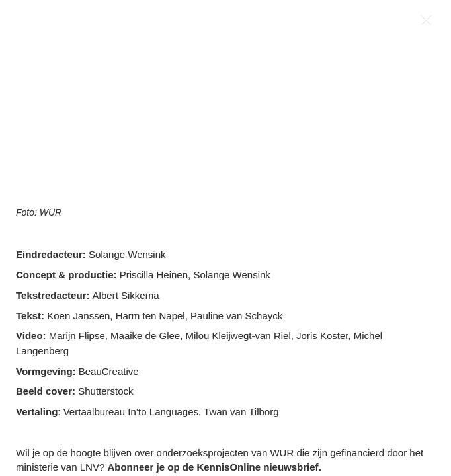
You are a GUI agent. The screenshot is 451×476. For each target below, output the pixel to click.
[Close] (429, 22)
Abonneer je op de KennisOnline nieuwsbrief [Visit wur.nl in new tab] (213, 467)
